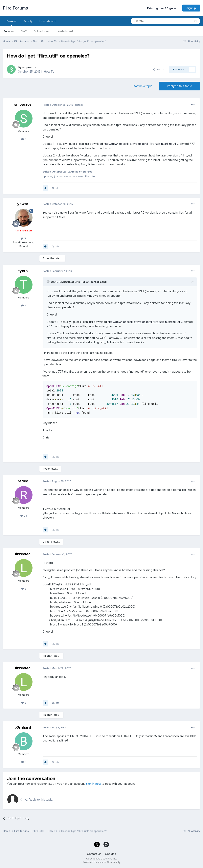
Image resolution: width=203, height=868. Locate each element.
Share (159, 69)
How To (49, 71)
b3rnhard (23, 727)
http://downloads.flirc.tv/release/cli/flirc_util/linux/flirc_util (140, 144)
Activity (28, 21)
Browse (11, 23)
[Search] (151, 21)
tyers (23, 271)
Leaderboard (65, 31)
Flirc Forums (15, 8)
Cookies (111, 854)
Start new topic (142, 86)
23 (24, 516)
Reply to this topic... (40, 799)
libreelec (23, 554)
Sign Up (191, 8)
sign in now (94, 784)
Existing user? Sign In (163, 8)
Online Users (42, 31)
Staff (24, 31)
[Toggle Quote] (48, 282)
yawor (23, 204)
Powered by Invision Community (101, 862)
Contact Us (94, 854)
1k (24, 238)
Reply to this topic (179, 86)
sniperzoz (29, 67)
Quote (56, 188)
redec (23, 481)
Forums (9, 31)
